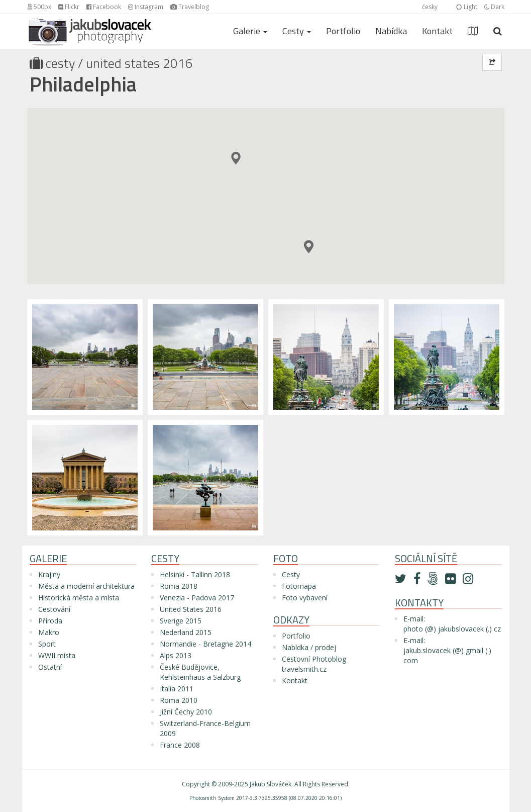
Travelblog (190, 7)
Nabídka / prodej (309, 647)
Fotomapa (299, 586)
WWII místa (57, 655)
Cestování (54, 609)
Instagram (146, 7)
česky (430, 7)
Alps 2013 (176, 655)
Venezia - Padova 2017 (197, 598)
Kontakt (437, 31)
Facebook (104, 7)
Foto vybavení (305, 598)
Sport (47, 644)
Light (467, 7)
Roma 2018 (179, 586)
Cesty (60, 63)
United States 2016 (139, 63)
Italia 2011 (177, 689)
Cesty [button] (297, 31)
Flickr (69, 7)
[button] (309, 247)
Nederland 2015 (186, 632)
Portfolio (343, 31)
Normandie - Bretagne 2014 (205, 644)
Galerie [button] (250, 31)
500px (39, 7)
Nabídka (391, 31)
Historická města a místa (79, 598)
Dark (494, 7)
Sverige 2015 (181, 621)
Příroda (50, 621)
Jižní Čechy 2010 (186, 712)
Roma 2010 (179, 700)
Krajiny (49, 574)
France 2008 (180, 745)
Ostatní (50, 667)
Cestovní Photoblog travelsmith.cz (314, 664)
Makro (49, 632)
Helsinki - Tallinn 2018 (195, 574)
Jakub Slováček (271, 784)
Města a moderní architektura (86, 586)
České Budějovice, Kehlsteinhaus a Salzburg (200, 672)
